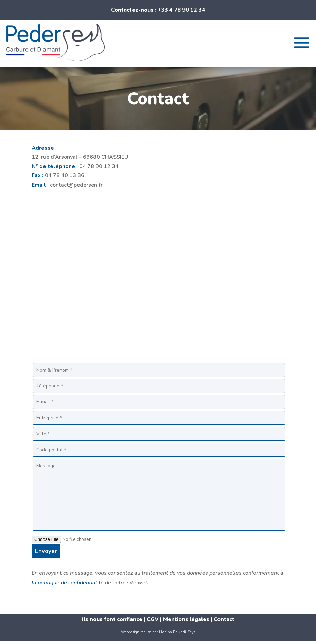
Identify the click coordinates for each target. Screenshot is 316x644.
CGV (153, 619)
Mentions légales (186, 619)
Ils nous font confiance (112, 619)
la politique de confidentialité (68, 583)
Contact (224, 619)
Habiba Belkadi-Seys (177, 632)
